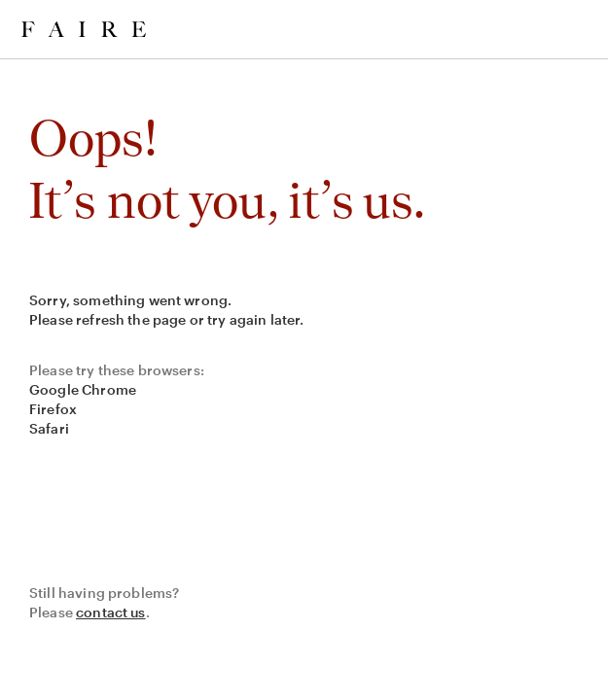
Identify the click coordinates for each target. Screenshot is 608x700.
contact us (111, 612)
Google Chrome (83, 389)
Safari (49, 428)
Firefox (53, 409)
